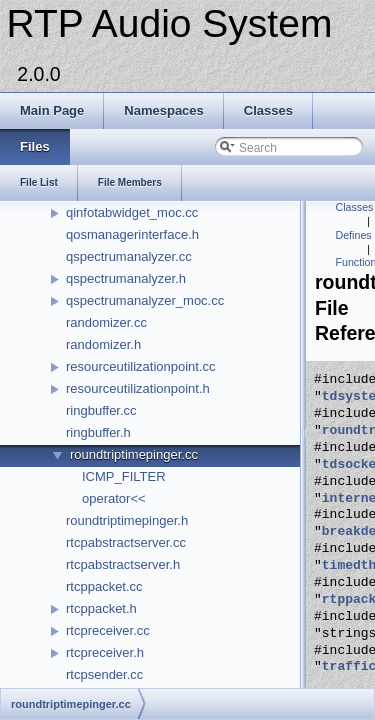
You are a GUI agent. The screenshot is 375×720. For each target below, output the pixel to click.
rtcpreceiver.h (105, 652)
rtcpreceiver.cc (108, 630)
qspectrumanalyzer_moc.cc (145, 300)
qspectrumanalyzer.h (126, 278)
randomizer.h (103, 344)
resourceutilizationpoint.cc (141, 366)
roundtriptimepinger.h (127, 520)
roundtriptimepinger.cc (134, 454)
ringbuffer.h (98, 432)
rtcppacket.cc (104, 586)
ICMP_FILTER (124, 476)
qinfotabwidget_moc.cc (132, 212)
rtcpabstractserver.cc (126, 542)
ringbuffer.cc (101, 410)
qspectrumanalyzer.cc (129, 256)
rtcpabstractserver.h (123, 564)
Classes (355, 207)
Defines (354, 235)
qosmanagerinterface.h (132, 234)
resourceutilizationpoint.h (138, 388)
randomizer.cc (106, 322)
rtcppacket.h (101, 608)
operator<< (114, 498)
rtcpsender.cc (104, 674)
